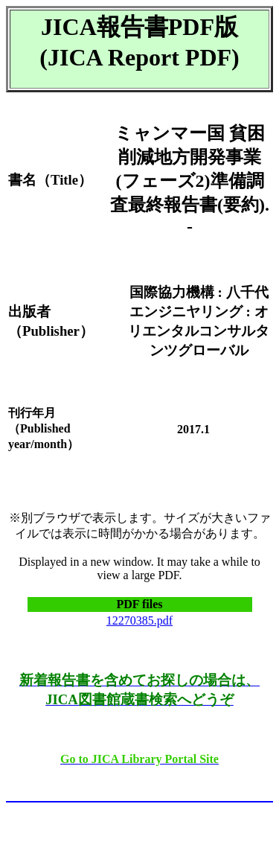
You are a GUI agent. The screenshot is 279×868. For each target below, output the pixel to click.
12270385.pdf (139, 620)
